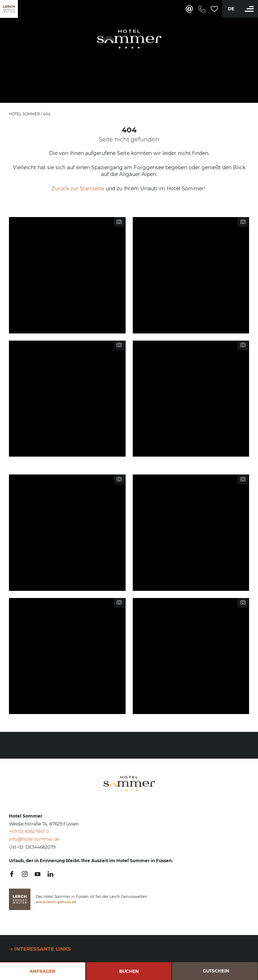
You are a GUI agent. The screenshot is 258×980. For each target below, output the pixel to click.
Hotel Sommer (25, 114)
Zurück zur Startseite (78, 189)
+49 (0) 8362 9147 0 (29, 831)
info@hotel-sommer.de (34, 839)
